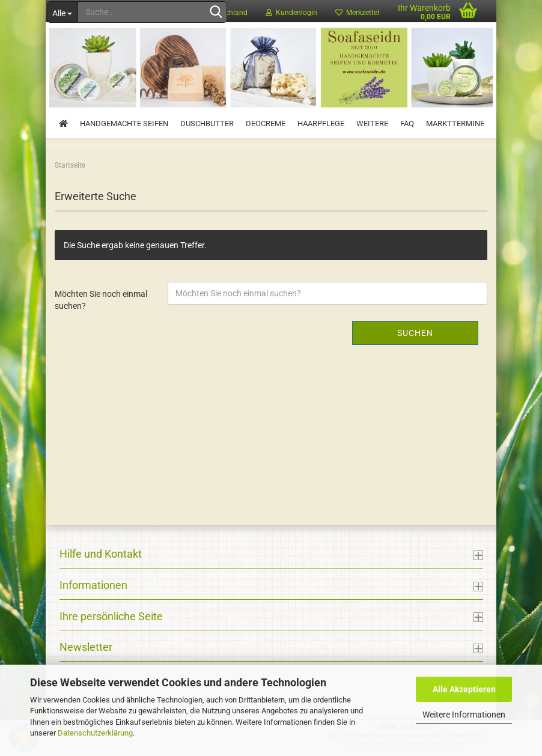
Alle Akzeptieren (464, 689)
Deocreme (266, 123)
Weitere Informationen (464, 715)
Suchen (415, 333)
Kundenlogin (291, 13)
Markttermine (455, 123)
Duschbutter (207, 123)
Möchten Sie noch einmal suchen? (101, 300)
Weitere (372, 123)
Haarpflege (321, 123)
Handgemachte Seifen (124, 123)
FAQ (407, 123)
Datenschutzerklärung (95, 733)
